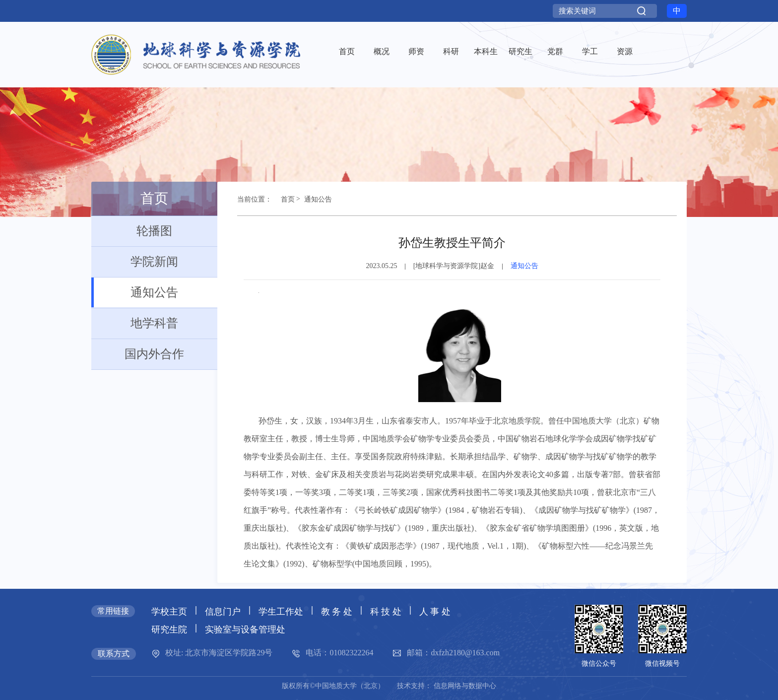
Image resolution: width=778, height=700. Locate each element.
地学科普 (135, 323)
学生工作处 (281, 612)
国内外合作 (138, 354)
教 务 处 (337, 612)
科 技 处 (386, 612)
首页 (283, 202)
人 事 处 (435, 612)
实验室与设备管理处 (245, 630)
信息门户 (223, 612)
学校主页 (169, 612)
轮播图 (132, 231)
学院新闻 (135, 262)
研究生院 (169, 630)
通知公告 (135, 292)
